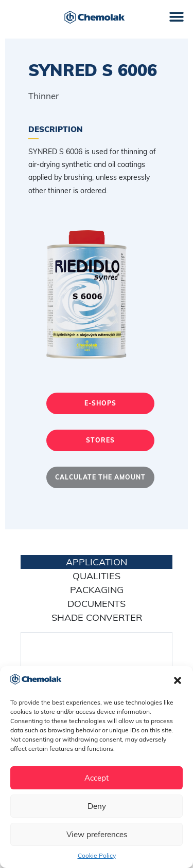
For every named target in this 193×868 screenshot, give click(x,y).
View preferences (97, 834)
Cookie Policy (97, 855)
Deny (97, 806)
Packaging (97, 590)
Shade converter (97, 617)
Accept (97, 778)
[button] (178, 680)
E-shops (100, 403)
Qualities (97, 576)
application (97, 562)
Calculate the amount (100, 477)
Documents (97, 604)
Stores (100, 440)
